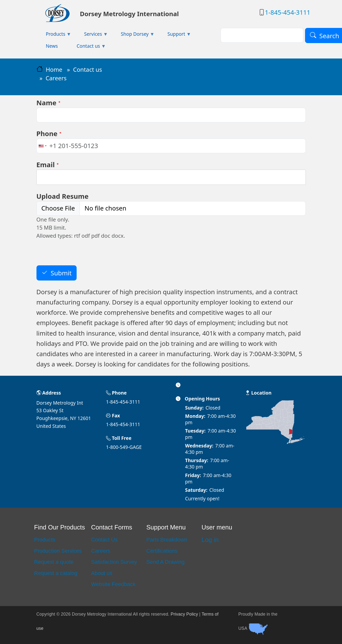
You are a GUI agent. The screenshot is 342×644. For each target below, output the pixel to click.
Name (47, 103)
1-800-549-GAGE (124, 447)
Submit (61, 273)
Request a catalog (56, 573)
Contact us (87, 70)
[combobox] (42, 146)
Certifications (162, 551)
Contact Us (104, 540)
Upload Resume (63, 196)
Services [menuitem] (91, 35)
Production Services (58, 551)
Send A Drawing (165, 562)
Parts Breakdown (167, 540)
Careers (101, 551)
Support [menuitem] (175, 35)
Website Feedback (113, 584)
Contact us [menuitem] (87, 47)
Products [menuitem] (54, 35)
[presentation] (74, 256)
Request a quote (54, 562)
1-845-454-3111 (288, 12)
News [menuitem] (52, 46)
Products (45, 540)
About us (102, 573)
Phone (47, 134)
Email (46, 165)
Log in (210, 540)
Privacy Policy (184, 614)
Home (54, 70)
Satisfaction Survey (114, 562)
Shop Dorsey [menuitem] (133, 35)
